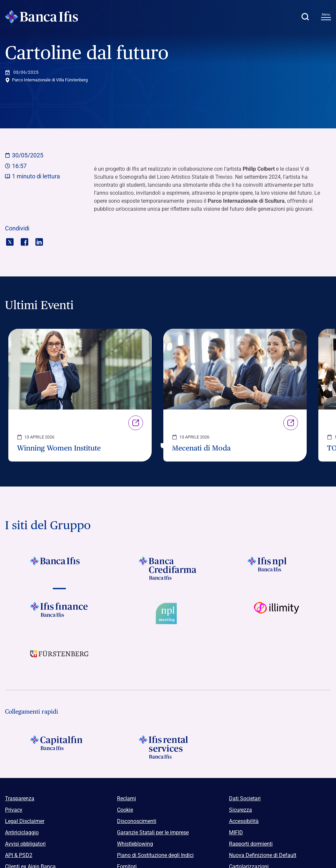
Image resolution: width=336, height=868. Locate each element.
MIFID (236, 832)
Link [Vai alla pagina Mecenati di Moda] (291, 423)
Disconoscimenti (137, 821)
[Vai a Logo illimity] (277, 614)
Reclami (126, 798)
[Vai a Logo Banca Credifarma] (168, 568)
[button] (305, 17)
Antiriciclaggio (22, 832)
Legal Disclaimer (25, 821)
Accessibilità (244, 821)
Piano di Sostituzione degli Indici (155, 855)
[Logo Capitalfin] (59, 747)
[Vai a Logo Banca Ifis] (59, 568)
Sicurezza (240, 810)
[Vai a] (277, 568)
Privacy (14, 810)
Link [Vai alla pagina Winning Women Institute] (136, 423)
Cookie (125, 810)
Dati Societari (245, 798)
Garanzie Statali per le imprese (153, 832)
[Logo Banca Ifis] (42, 17)
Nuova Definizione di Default (263, 855)
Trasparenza (20, 798)
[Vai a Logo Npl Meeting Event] (168, 614)
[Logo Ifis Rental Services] (168, 747)
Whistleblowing (135, 844)
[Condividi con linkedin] (39, 241)
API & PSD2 (19, 855)
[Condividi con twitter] (10, 241)
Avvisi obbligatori (25, 844)
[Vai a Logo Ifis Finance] (59, 614)
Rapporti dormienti (251, 844)
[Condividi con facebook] (24, 241)
